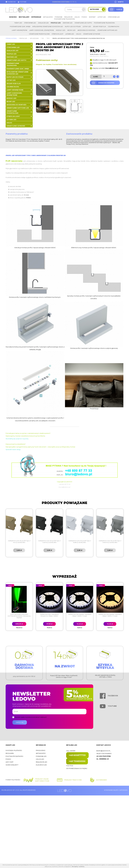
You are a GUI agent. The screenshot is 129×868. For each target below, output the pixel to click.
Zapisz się (20, 722)
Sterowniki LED (114, 17)
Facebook (11, 2)
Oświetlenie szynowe (92, 34)
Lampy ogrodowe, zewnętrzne (42, 30)
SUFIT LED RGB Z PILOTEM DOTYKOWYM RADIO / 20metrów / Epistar (19, 616)
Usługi (77, 17)
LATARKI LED (70, 34)
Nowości (13, 17)
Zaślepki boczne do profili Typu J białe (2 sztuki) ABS (80, 542)
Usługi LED (40, 759)
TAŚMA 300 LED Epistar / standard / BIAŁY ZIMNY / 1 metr (80, 615)
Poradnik (59, 17)
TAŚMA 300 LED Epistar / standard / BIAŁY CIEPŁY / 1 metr (110, 615)
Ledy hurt (10, 762)
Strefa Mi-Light (57, 34)
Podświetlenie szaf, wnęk (20, 27)
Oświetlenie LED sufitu (83, 23)
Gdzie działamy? (12, 765)
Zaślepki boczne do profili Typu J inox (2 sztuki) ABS (19, 542)
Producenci (41, 750)
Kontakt (92, 17)
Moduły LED (61, 30)
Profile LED (56, 23)
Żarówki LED (68, 23)
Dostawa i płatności (14, 750)
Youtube (22, 2)
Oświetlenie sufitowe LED (107, 30)
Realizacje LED (42, 762)
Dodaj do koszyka (106, 83)
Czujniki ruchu (114, 27)
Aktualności (48, 17)
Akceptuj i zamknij (78, 867)
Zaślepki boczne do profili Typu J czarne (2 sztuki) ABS (49, 542)
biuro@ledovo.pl (103, 751)
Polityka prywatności (14, 756)
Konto (121, 2)
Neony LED (71, 30)
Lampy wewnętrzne (20, 30)
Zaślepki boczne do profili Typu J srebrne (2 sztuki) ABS (110, 542)
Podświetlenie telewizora (64, 19)
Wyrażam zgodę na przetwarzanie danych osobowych (31, 717)
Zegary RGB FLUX (99, 27)
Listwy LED (102, 17)
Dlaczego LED (41, 765)
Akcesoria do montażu (86, 30)
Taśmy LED (18, 23)
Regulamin (10, 753)
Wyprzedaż (36, 17)
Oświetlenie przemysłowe (39, 34)
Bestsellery (24, 17)
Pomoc (84, 17)
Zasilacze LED (43, 23)
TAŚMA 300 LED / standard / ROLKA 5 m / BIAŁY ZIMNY (49, 615)
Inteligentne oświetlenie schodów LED (48, 27)
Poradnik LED (41, 756)
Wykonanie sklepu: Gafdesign (116, 790)
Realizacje (68, 17)
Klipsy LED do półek (73, 27)
